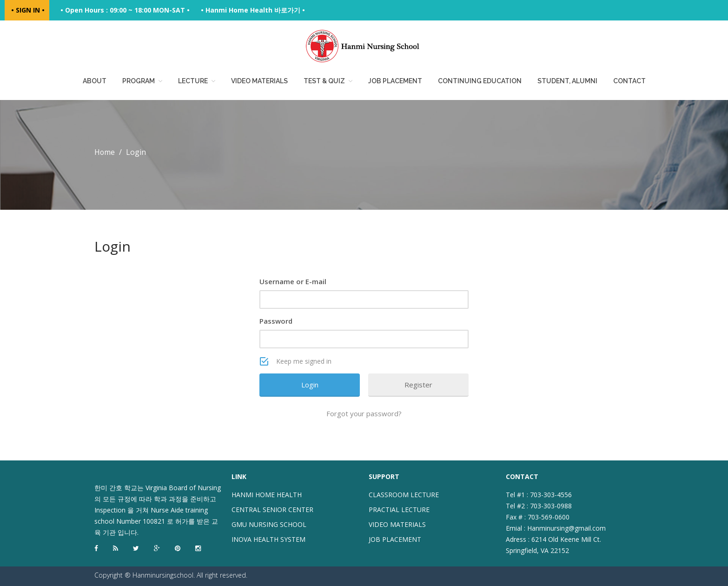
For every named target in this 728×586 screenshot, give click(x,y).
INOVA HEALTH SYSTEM (268, 539)
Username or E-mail (293, 281)
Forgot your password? (364, 413)
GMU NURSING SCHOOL (269, 524)
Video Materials (259, 81)
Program (139, 81)
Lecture (193, 81)
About (95, 81)
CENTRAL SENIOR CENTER (272, 509)
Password (276, 321)
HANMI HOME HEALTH (267, 495)
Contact (629, 81)
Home (105, 152)
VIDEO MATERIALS (397, 524)
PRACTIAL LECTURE (399, 509)
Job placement (395, 81)
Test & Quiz (324, 81)
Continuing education (480, 81)
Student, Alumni (567, 81)
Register (418, 385)
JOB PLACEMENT (395, 539)
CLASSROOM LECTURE (404, 495)
